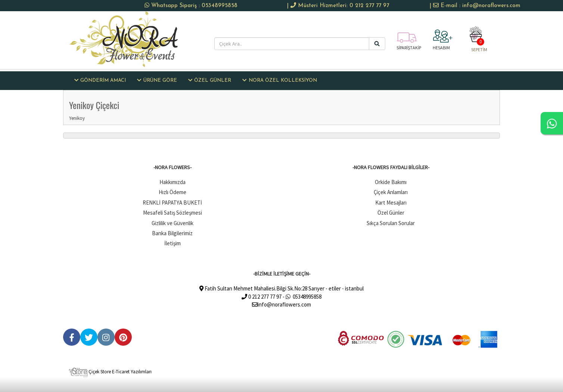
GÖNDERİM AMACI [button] (100, 80)
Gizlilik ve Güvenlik (172, 223)
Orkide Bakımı (391, 182)
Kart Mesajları (391, 203)
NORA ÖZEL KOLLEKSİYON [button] (279, 80)
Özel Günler (391, 213)
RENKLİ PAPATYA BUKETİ (172, 203)
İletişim (172, 243)
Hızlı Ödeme (172, 192)
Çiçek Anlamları (391, 192)
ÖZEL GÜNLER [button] (210, 80)
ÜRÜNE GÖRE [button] (157, 80)
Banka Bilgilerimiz (172, 233)
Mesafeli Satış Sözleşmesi (172, 213)
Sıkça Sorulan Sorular (391, 223)
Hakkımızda (172, 182)
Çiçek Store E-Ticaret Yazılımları (110, 372)
